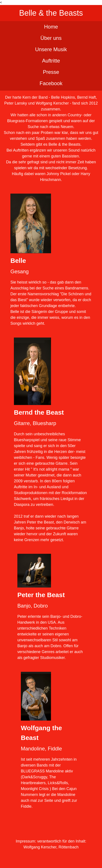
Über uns (51, 38)
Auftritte (51, 61)
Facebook (51, 83)
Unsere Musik (51, 49)
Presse (51, 72)
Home (51, 27)
